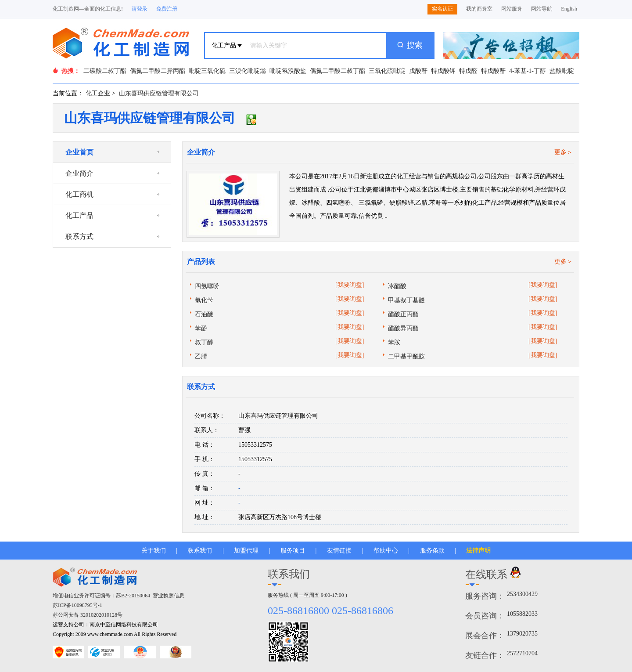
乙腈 (201, 356)
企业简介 (79, 173)
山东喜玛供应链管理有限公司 (159, 93)
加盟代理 (246, 551)
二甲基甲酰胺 (406, 356)
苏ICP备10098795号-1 (77, 605)
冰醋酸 (397, 286)
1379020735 (522, 634)
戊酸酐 (418, 71)
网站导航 (542, 9)
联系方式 (79, 237)
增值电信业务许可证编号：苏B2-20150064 (101, 596)
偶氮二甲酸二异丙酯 (158, 71)
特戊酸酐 (493, 71)
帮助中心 (386, 551)
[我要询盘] (350, 285)
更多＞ (564, 152)
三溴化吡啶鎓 (248, 71)
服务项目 (293, 551)
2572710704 (522, 653)
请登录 (140, 9)
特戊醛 (468, 71)
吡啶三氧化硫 (207, 71)
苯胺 (394, 342)
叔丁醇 (204, 342)
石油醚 (204, 314)
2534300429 (522, 594)
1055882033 (522, 614)
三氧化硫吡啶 (387, 71)
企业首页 (79, 152)
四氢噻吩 (207, 286)
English (569, 9)
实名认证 (442, 9)
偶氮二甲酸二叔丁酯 (338, 71)
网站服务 (512, 9)
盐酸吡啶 (562, 71)
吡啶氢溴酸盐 (288, 71)
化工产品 (79, 215)
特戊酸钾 (443, 71)
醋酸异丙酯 (403, 328)
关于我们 (154, 551)
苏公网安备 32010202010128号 (88, 615)
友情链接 (339, 551)
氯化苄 (204, 300)
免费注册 (167, 9)
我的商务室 (479, 9)
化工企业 (98, 93)
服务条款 (432, 551)
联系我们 (200, 551)
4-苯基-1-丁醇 (528, 71)
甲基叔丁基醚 (406, 300)
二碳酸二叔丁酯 (105, 71)
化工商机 (79, 194)
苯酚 (201, 328)
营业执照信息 (169, 596)
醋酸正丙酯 (403, 314)
